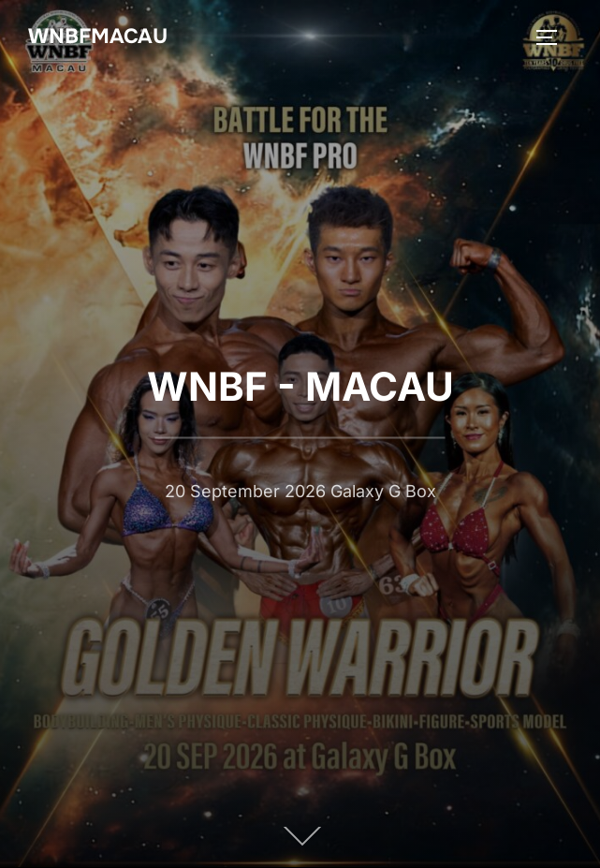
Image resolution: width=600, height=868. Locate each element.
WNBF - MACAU (300, 385)
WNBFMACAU (98, 37)
